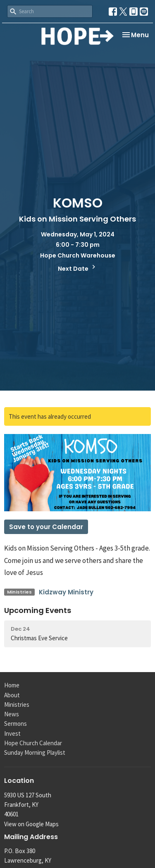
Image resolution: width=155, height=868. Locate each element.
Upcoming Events (38, 610)
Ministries (17, 705)
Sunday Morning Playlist (35, 752)
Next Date (78, 268)
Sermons (15, 724)
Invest (12, 733)
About (12, 695)
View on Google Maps (31, 824)
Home (12, 685)
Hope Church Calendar (33, 743)
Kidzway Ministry (66, 592)
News (12, 714)
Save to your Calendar (46, 527)
